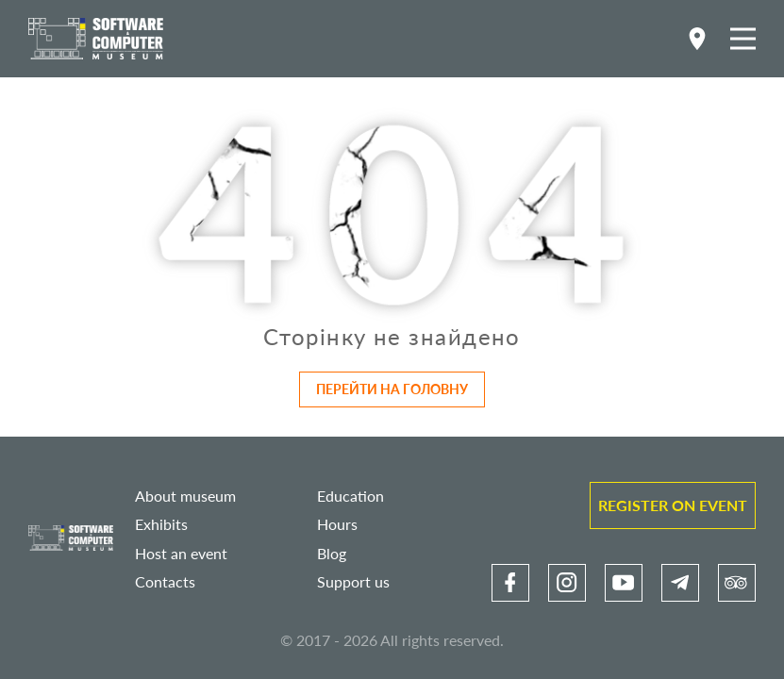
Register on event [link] (673, 505)
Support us (353, 581)
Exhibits (161, 524)
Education (350, 496)
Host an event (181, 553)
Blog (332, 553)
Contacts (165, 581)
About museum (185, 496)
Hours (337, 524)
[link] (510, 583)
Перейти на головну (392, 389)
